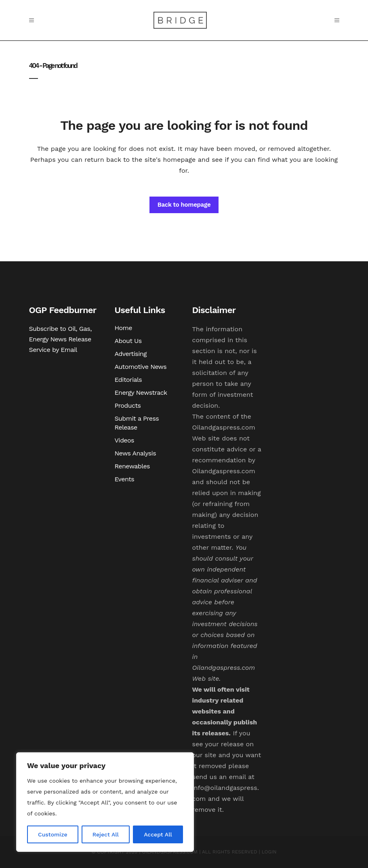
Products (128, 405)
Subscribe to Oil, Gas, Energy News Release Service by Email (60, 339)
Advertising (131, 354)
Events (125, 479)
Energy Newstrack (141, 393)
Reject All (106, 834)
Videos (124, 440)
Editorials (128, 380)
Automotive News (141, 367)
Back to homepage (184, 205)
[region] (105, 802)
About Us (128, 341)
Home (123, 328)
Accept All (158, 834)
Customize (53, 834)
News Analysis (136, 453)
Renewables (132, 466)
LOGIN (269, 852)
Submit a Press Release (137, 423)
